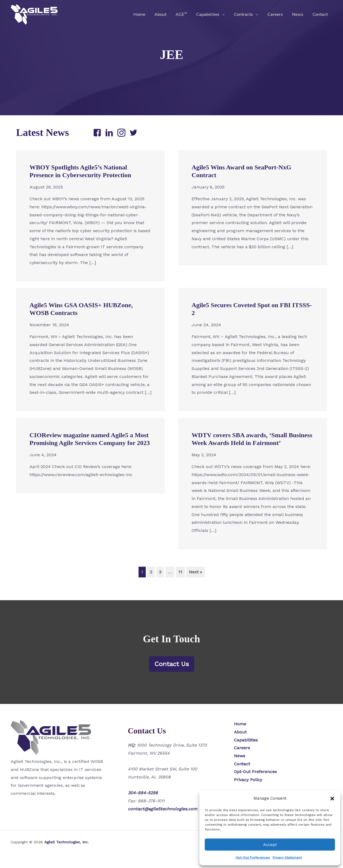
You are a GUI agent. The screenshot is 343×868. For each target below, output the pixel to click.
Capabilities (210, 14)
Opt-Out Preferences (253, 858)
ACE (184, 14)
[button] (332, 799)
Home (143, 14)
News (299, 14)
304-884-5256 (143, 793)
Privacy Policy (248, 780)
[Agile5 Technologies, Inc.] (34, 14)
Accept (270, 845)
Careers (277, 14)
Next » (195, 572)
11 (180, 572)
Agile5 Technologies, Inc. (66, 842)
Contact (320, 14)
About (164, 14)
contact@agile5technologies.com (163, 809)
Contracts (245, 14)
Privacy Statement (287, 858)
